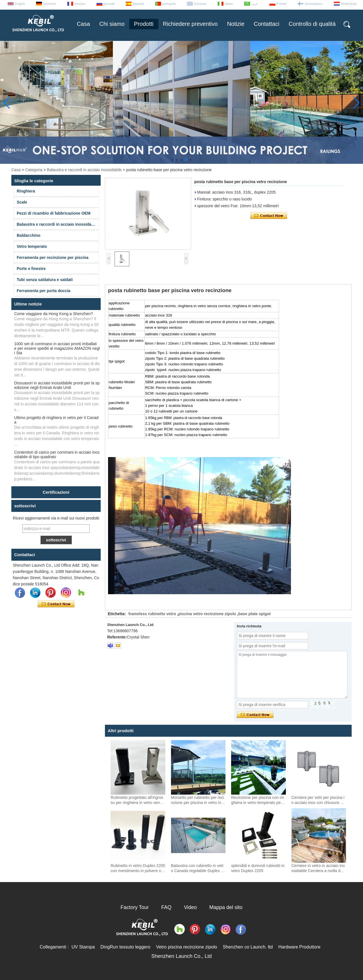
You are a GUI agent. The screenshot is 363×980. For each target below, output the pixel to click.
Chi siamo (112, 24)
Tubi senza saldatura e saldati (45, 280)
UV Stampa (83, 947)
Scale (22, 202)
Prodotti (144, 24)
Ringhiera (26, 191)
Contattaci (267, 24)
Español (138, 4)
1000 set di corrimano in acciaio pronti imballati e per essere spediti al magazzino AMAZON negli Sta (57, 348)
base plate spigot (254, 614)
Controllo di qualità (312, 24)
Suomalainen (314, 4)
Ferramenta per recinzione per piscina (53, 257)
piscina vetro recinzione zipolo (207, 614)
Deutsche (50, 4)
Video (190, 907)
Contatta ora (56, 604)
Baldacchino (29, 235)
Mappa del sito (226, 907)
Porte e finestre (31, 269)
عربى (255, 4)
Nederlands (349, 4)
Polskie (281, 4)
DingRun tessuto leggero (125, 947)
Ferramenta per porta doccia (44, 291)
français (80, 4)
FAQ (166, 907)
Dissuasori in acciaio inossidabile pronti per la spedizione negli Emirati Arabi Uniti (57, 385)
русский (109, 4)
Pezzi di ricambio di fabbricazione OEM (54, 213)
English (20, 4)
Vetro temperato (32, 246)
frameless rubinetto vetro (152, 614)
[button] (172, 160)
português (169, 4)
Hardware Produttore (300, 947)
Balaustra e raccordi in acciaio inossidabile (84, 170)
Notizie (236, 24)
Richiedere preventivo (190, 24)
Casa (84, 24)
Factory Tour (135, 907)
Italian (229, 4)
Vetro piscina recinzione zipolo (186, 947)
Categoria (34, 170)
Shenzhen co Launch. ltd (248, 947)
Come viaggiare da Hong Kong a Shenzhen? (54, 314)
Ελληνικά (200, 4)
